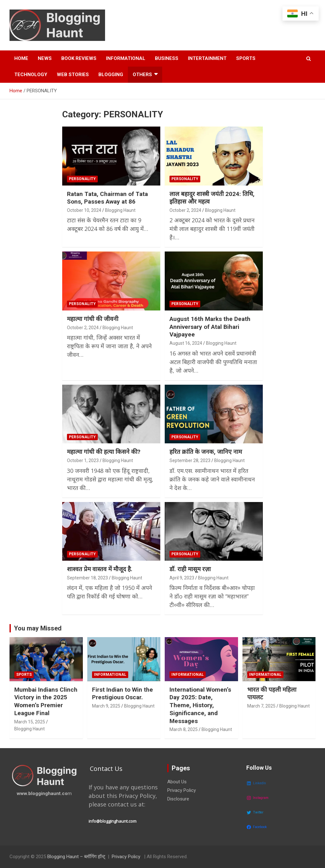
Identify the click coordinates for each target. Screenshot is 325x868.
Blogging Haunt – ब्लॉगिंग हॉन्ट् (76, 857)
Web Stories (73, 75)
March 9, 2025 (106, 706)
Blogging (111, 75)
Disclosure (178, 799)
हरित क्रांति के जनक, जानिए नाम (206, 452)
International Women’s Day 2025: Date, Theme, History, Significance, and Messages (200, 705)
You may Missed (38, 628)
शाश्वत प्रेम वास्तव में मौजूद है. (100, 569)
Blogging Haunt (120, 210)
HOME (21, 58)
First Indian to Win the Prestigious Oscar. (123, 694)
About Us (177, 782)
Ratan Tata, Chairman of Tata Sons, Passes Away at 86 (107, 198)
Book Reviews (79, 58)
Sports (246, 58)
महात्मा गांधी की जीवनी (93, 319)
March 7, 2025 (261, 706)
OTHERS (142, 75)
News (45, 58)
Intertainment (207, 58)
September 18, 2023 (87, 578)
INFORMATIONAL (110, 675)
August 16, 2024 (186, 343)
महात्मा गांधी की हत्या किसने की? (104, 452)
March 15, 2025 (30, 722)
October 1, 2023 (83, 460)
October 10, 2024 (84, 210)
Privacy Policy (182, 790)
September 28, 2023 (190, 460)
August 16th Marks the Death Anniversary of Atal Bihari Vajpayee (210, 327)
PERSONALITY (82, 179)
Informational (126, 58)
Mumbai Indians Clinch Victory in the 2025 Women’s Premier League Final (46, 701)
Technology (31, 75)
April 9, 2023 (182, 578)
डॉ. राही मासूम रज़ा (190, 569)
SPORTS (24, 675)
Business (167, 58)
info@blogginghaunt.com (113, 821)
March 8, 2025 (184, 729)
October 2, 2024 (185, 210)
